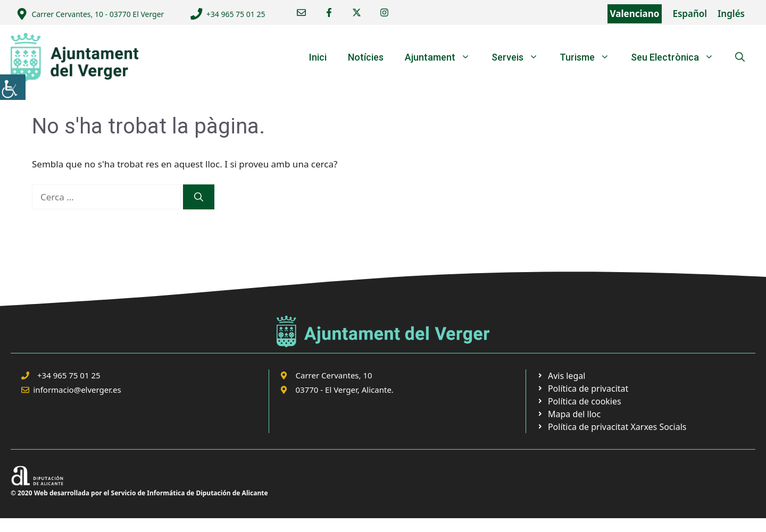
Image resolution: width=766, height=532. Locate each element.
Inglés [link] (731, 14)
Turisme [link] (590, 57)
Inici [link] (318, 57)
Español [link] (690, 14)
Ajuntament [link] (443, 57)
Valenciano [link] (635, 14)
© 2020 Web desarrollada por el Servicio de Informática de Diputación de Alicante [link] (139, 493)
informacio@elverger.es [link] (77, 390)
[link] (13, 87)
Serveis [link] (520, 57)
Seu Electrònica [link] (678, 57)
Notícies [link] (366, 57)
